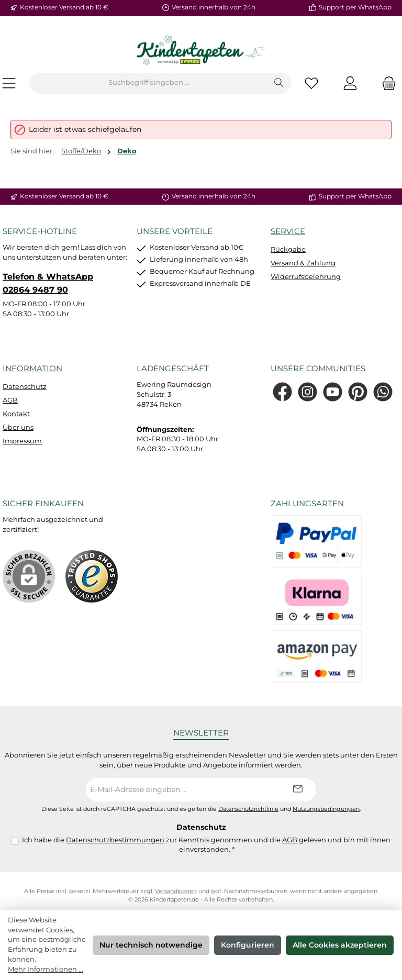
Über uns (18, 427)
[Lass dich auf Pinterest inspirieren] (358, 392)
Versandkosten (176, 891)
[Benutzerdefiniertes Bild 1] (92, 576)
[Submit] (298, 790)
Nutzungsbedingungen (326, 809)
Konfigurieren (248, 945)
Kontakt (16, 414)
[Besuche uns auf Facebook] (282, 392)
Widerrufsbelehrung (306, 277)
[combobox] (149, 83)
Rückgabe (288, 249)
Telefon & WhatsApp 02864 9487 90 (48, 283)
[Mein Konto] (350, 83)
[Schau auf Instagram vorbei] (308, 392)
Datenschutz (25, 387)
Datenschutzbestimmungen (115, 840)
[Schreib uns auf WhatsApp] (383, 392)
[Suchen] (279, 83)
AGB (10, 400)
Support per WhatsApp (355, 7)
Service (288, 231)
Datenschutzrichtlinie (248, 809)
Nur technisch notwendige (151, 945)
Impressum (22, 441)
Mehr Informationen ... (46, 969)
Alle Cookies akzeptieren (340, 945)
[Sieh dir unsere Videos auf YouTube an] (333, 392)
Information (32, 368)
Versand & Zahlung (303, 263)
